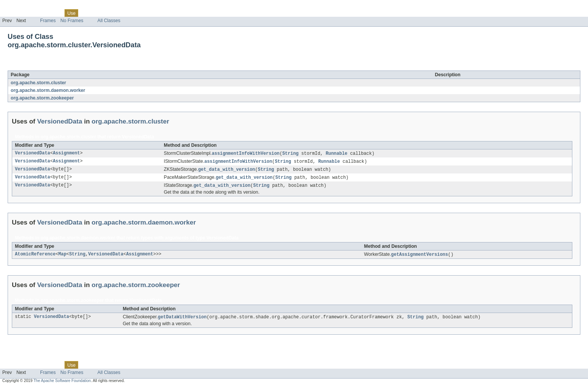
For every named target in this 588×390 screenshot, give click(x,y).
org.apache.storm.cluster (38, 83)
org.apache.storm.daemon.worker (48, 90)
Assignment (67, 154)
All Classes (109, 21)
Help (146, 13)
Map (62, 257)
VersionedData (68, 66)
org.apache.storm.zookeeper (42, 98)
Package (35, 13)
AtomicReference (35, 257)
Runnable (336, 154)
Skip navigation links (21, 6)
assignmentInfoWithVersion (246, 154)
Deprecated (109, 13)
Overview (12, 13)
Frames (48, 21)
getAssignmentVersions (420, 257)
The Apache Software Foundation (62, 383)
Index (130, 13)
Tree (87, 13)
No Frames (72, 21)
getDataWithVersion (182, 319)
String (291, 154)
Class (55, 13)
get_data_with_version (226, 170)
